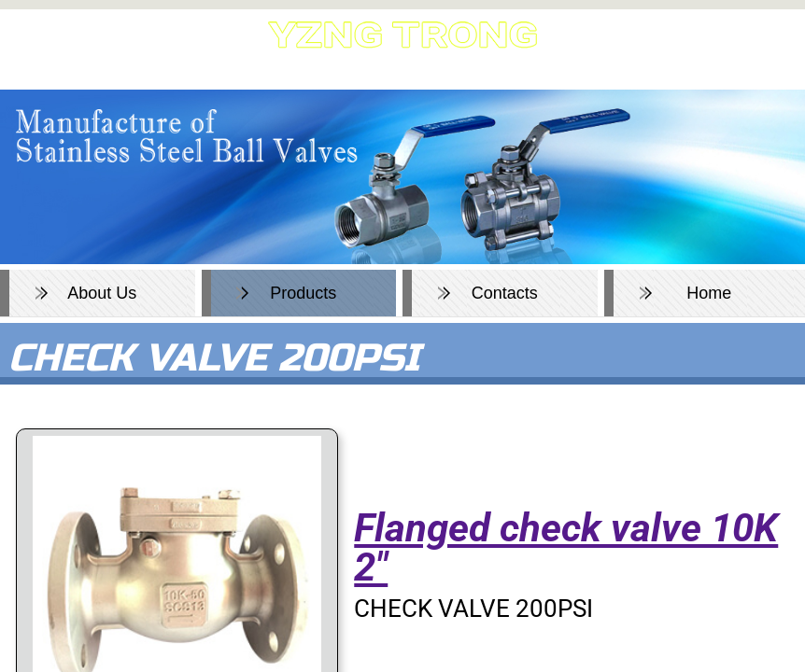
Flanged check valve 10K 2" (566, 547)
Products (303, 293)
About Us (102, 293)
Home (709, 293)
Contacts (505, 293)
